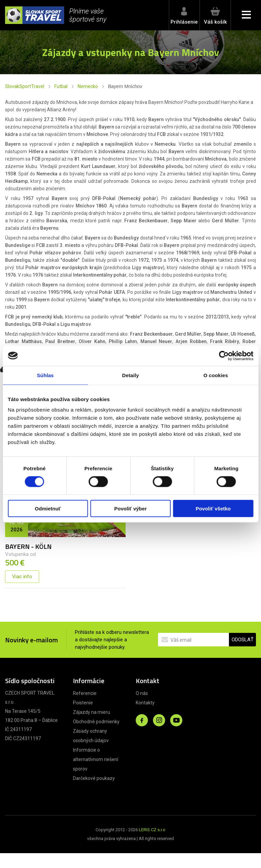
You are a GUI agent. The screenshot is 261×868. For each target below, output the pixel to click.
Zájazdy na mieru (92, 712)
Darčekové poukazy (94, 778)
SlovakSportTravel (25, 86)
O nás (142, 693)
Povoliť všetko (213, 509)
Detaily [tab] (131, 375)
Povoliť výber (130, 509)
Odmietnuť (48, 509)
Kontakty (145, 703)
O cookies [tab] (216, 375)
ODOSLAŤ (243, 640)
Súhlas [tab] (45, 375)
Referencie (85, 693)
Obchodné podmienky (96, 722)
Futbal (61, 86)
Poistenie (83, 703)
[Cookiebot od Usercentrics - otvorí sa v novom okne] (224, 356)
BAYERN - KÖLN (28, 546)
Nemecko (88, 86)
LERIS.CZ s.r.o (152, 830)
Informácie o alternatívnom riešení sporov (96, 759)
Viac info (22, 577)
